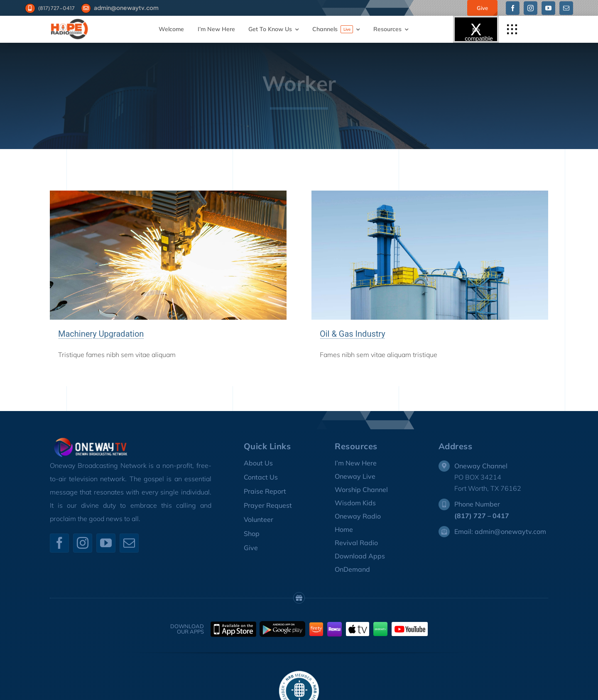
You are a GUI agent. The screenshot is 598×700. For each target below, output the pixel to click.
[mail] (566, 8)
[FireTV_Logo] (316, 626)
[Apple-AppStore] (233, 625)
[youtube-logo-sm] (410, 625)
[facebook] (513, 8)
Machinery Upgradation (101, 334)
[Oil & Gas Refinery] (430, 194)
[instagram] (531, 8)
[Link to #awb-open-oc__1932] (512, 29)
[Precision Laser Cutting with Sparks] (168, 194)
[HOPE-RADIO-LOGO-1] (70, 21)
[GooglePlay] (282, 624)
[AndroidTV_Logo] (380, 625)
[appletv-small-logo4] (358, 625)
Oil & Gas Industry (353, 334)
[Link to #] (86, 9)
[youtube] (548, 8)
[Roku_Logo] (335, 625)
